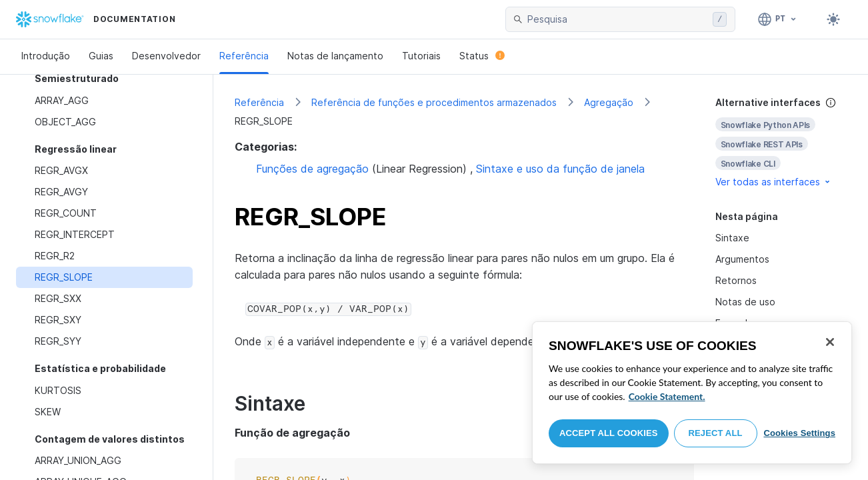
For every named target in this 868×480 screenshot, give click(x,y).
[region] (692, 393)
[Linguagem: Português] (778, 19)
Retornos (736, 280)
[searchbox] (617, 19)
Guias (101, 56)
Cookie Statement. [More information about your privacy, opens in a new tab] (667, 396)
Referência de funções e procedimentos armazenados (434, 102)
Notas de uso (745, 302)
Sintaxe (732, 238)
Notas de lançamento (335, 56)
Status (482, 56)
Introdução (46, 56)
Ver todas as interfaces (774, 182)
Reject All (716, 433)
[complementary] (781, 142)
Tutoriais (421, 56)
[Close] (830, 342)
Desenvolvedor (166, 56)
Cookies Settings (799, 433)
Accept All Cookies (609, 433)
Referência (244, 56)
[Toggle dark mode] (833, 19)
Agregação (609, 102)
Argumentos (742, 259)
